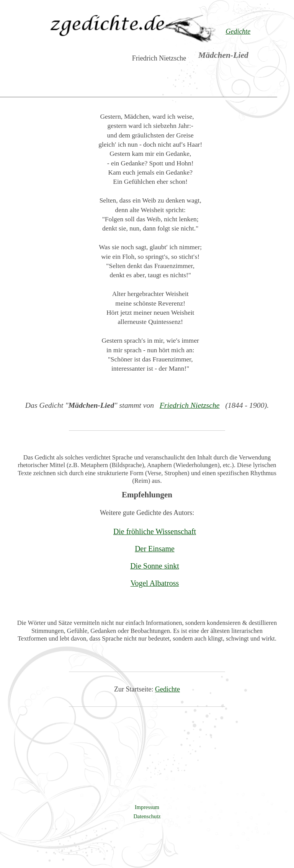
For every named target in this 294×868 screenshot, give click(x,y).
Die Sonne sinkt (155, 566)
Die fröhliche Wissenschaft (155, 531)
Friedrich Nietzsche (190, 405)
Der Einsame (155, 549)
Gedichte (167, 689)
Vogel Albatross (155, 583)
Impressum (147, 807)
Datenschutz (147, 816)
